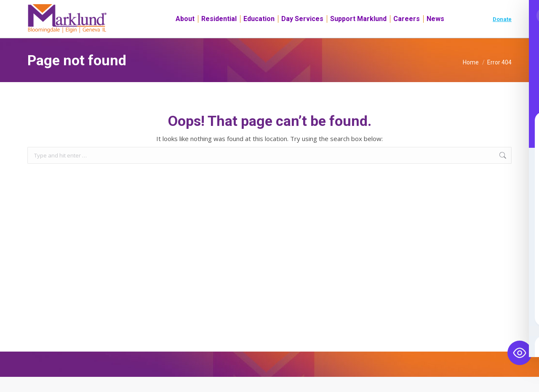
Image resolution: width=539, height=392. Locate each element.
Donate (502, 34)
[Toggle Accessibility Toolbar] (520, 353)
